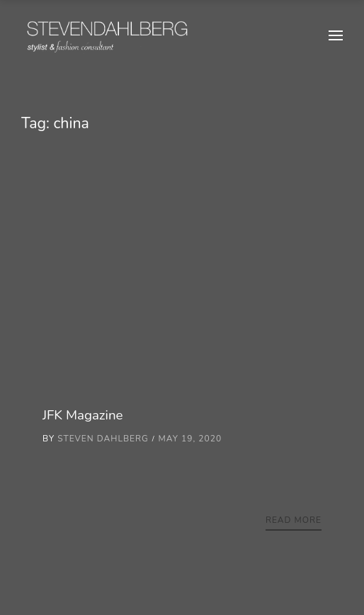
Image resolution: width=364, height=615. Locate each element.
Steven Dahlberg (103, 439)
